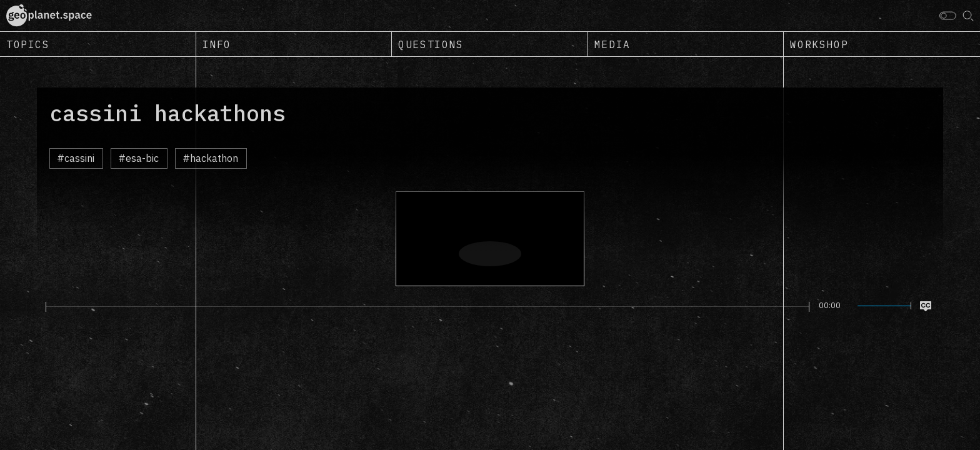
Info (217, 44)
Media (612, 44)
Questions (431, 44)
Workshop (819, 44)
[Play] (38, 306)
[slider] (427, 307)
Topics (28, 44)
